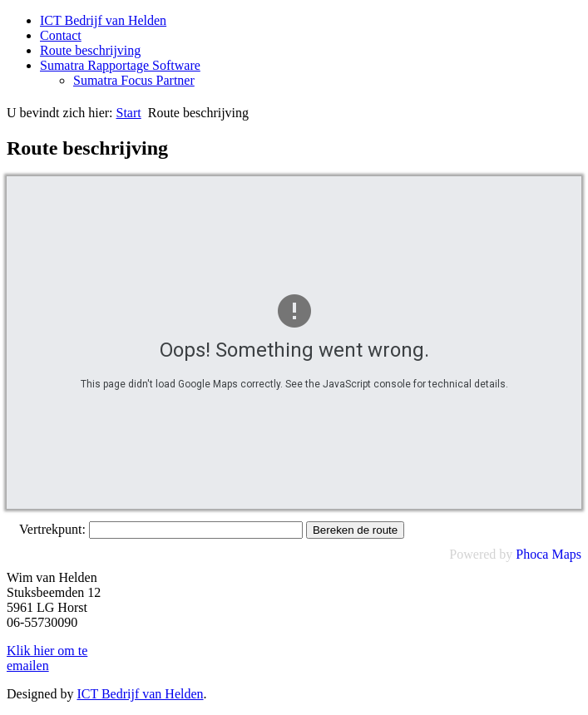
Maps (566, 554)
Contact (61, 35)
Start (129, 113)
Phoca (532, 554)
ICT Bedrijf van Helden (103, 20)
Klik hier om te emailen (47, 658)
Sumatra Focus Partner (134, 80)
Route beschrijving (90, 50)
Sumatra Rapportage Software (120, 65)
